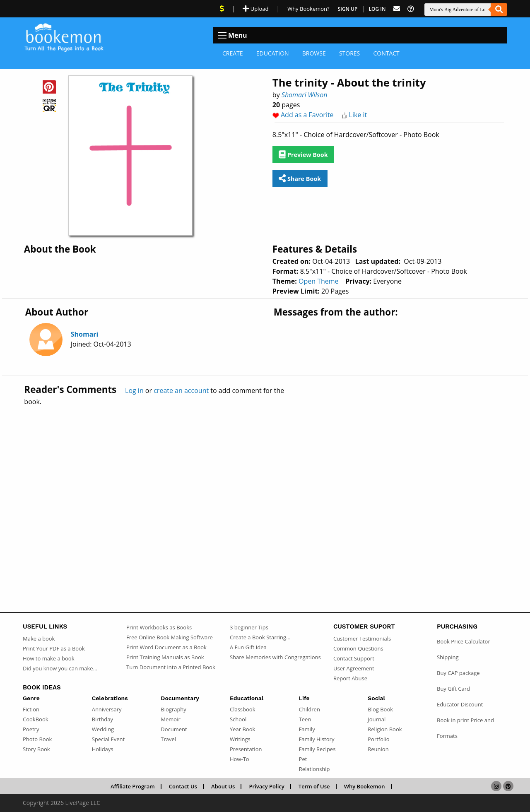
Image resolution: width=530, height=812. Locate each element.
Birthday (102, 719)
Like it (358, 115)
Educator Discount (460, 704)
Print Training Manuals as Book (165, 657)
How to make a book (48, 658)
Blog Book (380, 709)
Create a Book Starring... (260, 637)
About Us (223, 786)
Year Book (242, 729)
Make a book (39, 639)
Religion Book (385, 729)
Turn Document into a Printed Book (171, 667)
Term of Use (314, 786)
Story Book (36, 749)
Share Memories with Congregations (275, 657)
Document (174, 729)
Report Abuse (350, 678)
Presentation (246, 749)
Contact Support (354, 658)
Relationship (314, 769)
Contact (386, 53)
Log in (134, 390)
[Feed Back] (397, 9)
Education (273, 53)
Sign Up (348, 9)
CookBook (36, 719)
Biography (173, 709)
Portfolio (378, 739)
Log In (377, 9)
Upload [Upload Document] (255, 9)
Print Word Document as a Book (166, 647)
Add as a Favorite (307, 115)
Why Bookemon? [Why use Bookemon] (308, 9)
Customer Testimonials (362, 639)
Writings (240, 739)
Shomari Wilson (305, 95)
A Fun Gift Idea (248, 647)
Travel (168, 739)
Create (233, 53)
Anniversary (107, 709)
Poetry (31, 729)
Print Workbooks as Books (159, 627)
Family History (317, 739)
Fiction (31, 709)
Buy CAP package (458, 673)
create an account (181, 390)
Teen (305, 719)
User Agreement (354, 668)
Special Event (108, 739)
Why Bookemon (365, 786)
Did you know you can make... (60, 668)
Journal (377, 719)
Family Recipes (317, 749)
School (238, 719)
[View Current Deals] (222, 9)
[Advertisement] (265, 491)
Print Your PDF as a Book (54, 648)
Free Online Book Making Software (170, 637)
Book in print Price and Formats (465, 728)
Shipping (448, 657)
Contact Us (183, 786)
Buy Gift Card (453, 689)
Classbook (243, 709)
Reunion (378, 749)
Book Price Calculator (464, 641)
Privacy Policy (267, 786)
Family (307, 729)
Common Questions (358, 648)
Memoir (170, 719)
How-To (240, 759)
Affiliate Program (133, 786)
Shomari (85, 334)
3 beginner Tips (249, 627)
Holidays (103, 749)
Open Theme (319, 281)
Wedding (103, 729)
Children (310, 709)
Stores (349, 53)
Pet (303, 759)
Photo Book (37, 739)
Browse (314, 53)
